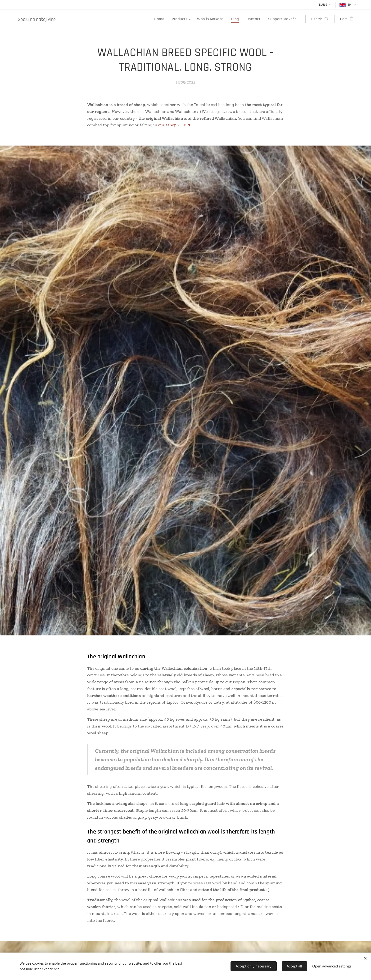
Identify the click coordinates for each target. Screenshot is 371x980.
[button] (320, 19)
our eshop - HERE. (175, 125)
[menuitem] (168, 19)
